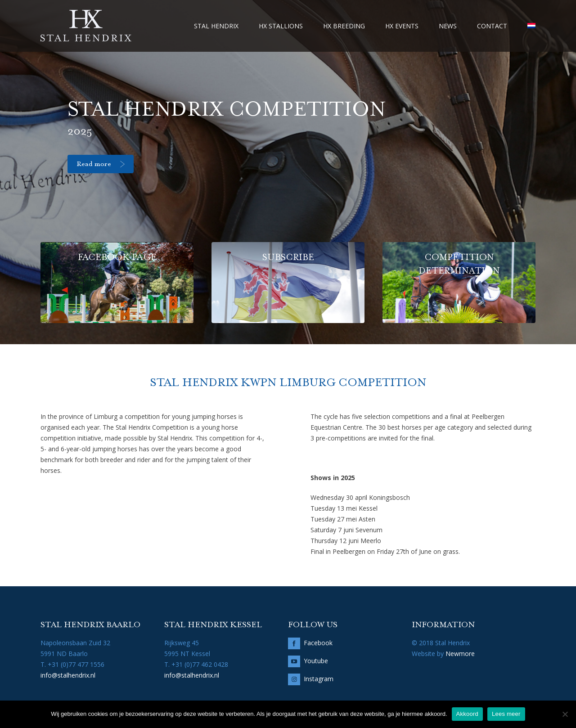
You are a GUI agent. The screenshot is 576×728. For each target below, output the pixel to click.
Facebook (318, 643)
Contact (492, 26)
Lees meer (506, 714)
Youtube (316, 661)
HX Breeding (344, 26)
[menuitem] (531, 26)
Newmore (460, 654)
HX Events (402, 26)
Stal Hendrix (216, 26)
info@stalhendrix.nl (68, 675)
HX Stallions (281, 26)
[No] (565, 714)
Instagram (319, 679)
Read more (94, 164)
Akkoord (467, 714)
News (448, 26)
